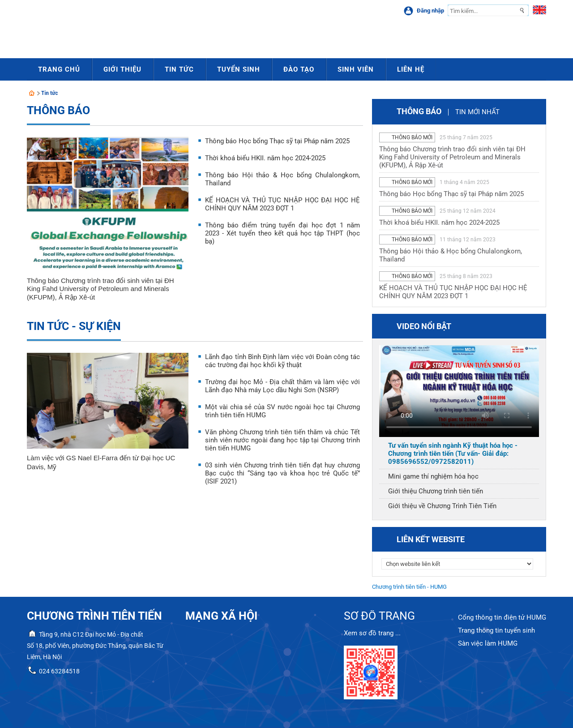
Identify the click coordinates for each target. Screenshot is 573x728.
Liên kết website (431, 539)
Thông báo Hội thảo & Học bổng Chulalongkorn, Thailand (451, 255)
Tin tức (50, 93)
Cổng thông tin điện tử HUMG (502, 617)
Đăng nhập (430, 11)
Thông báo (58, 110)
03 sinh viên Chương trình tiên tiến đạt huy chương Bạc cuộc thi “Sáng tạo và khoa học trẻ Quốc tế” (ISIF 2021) (282, 473)
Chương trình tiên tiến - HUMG (409, 587)
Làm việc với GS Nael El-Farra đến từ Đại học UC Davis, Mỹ (101, 462)
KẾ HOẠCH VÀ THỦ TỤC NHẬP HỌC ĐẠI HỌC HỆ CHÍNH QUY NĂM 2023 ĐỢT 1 (282, 204)
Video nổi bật (424, 326)
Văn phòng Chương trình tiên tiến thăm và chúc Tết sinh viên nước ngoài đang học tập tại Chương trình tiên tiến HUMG (282, 440)
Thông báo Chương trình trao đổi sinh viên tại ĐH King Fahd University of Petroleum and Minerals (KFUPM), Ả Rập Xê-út (100, 289)
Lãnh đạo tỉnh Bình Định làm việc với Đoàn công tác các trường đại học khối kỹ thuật (282, 361)
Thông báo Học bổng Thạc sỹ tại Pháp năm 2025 (277, 141)
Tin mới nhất (477, 112)
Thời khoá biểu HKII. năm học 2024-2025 (265, 158)
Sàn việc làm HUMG (488, 643)
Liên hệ (411, 69)
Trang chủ (59, 69)
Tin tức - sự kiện (74, 326)
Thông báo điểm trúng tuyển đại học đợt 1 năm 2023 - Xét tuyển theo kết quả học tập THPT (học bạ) (282, 233)
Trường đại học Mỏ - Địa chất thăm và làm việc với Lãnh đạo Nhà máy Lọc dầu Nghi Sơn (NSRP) (282, 386)
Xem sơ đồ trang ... (372, 633)
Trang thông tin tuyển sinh (496, 630)
